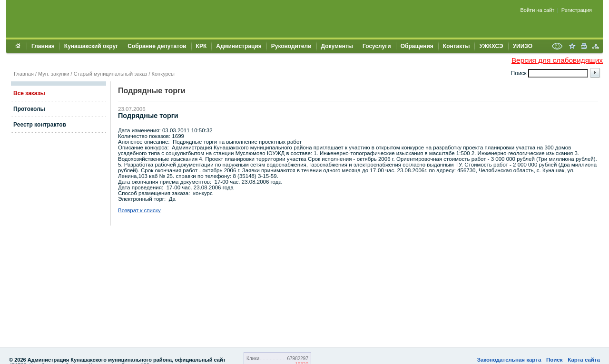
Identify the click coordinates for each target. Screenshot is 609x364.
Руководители (291, 46)
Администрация (239, 46)
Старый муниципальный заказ (111, 74)
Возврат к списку (139, 210)
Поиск (555, 360)
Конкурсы (163, 74)
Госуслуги (377, 46)
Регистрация (577, 10)
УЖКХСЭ (491, 46)
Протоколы (29, 109)
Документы (337, 46)
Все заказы (29, 93)
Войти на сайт (538, 10)
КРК (201, 46)
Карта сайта (584, 360)
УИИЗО (523, 46)
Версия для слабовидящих (557, 60)
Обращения (417, 46)
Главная (43, 46)
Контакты (457, 46)
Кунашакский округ (91, 46)
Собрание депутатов (157, 46)
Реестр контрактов (40, 125)
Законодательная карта (509, 360)
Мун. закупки (54, 74)
